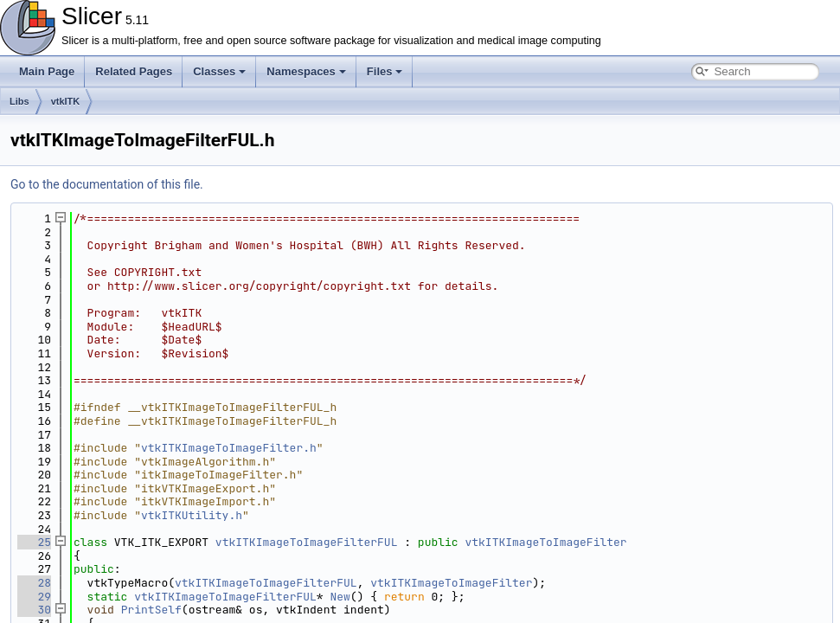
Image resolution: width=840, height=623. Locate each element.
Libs (19, 101)
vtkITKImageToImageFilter (545, 542)
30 (34, 610)
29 (34, 597)
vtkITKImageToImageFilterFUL (307, 542)
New (340, 597)
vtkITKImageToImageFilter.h (229, 448)
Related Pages (134, 71)
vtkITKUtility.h (192, 515)
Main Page (47, 71)
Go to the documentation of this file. (107, 184)
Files (385, 71)
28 (34, 583)
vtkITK (66, 101)
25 (34, 542)
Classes (219, 71)
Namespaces (306, 71)
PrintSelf (151, 610)
